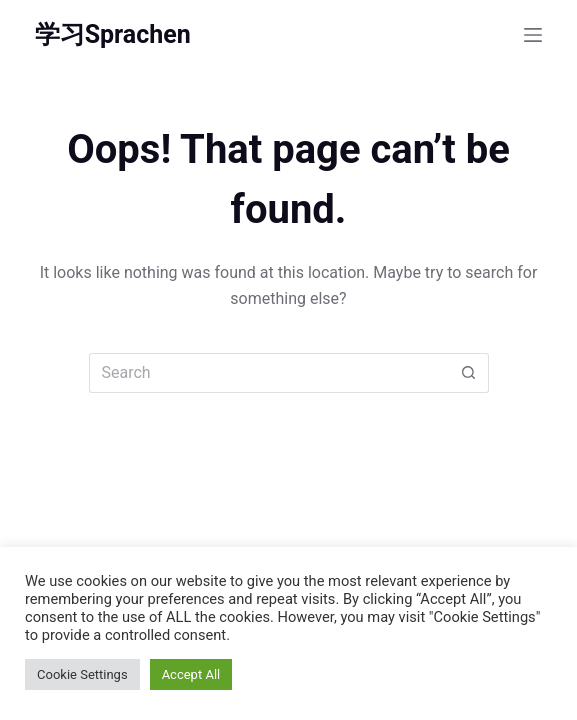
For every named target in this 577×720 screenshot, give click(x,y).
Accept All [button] (191, 674)
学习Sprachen (113, 34)
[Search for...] (269, 373)
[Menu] (533, 35)
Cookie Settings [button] (82, 674)
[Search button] (469, 373)
